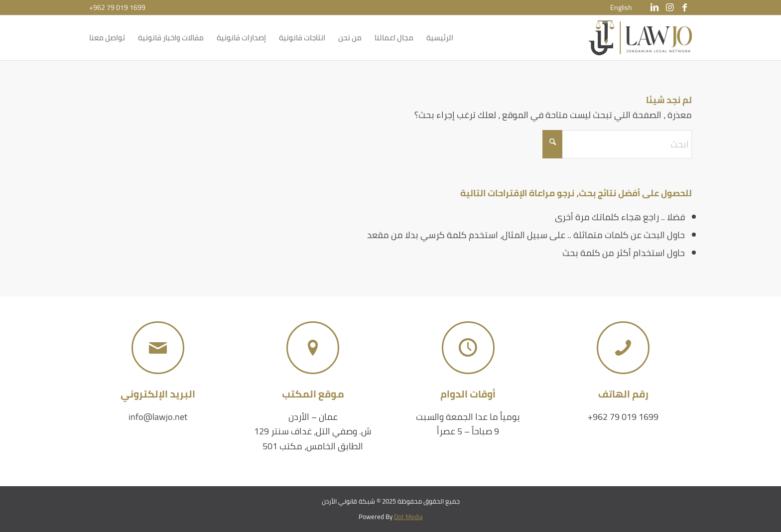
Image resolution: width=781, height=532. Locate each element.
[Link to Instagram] (669, 7)
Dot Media (408, 517)
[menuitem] (621, 7)
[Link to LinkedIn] (654, 7)
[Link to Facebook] (684, 7)
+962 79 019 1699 (117, 7)
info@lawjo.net (158, 417)
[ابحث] (617, 144)
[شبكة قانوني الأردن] (640, 38)
